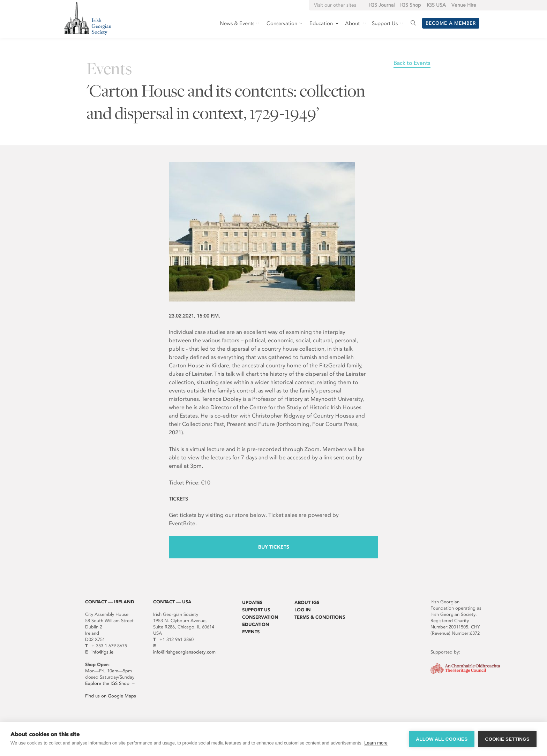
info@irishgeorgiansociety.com (184, 652)
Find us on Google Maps (111, 696)
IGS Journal (382, 5)
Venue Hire (464, 5)
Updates (252, 602)
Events (251, 632)
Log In (303, 610)
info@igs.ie (102, 652)
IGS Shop (411, 5)
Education (256, 624)
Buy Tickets (274, 547)
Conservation (260, 617)
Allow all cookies (442, 739)
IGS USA (436, 5)
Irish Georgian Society (88, 18)
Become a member (451, 23)
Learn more (376, 743)
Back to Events (412, 63)
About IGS (307, 602)
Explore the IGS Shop (107, 683)
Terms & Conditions (320, 617)
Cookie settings (507, 739)
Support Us (256, 610)
